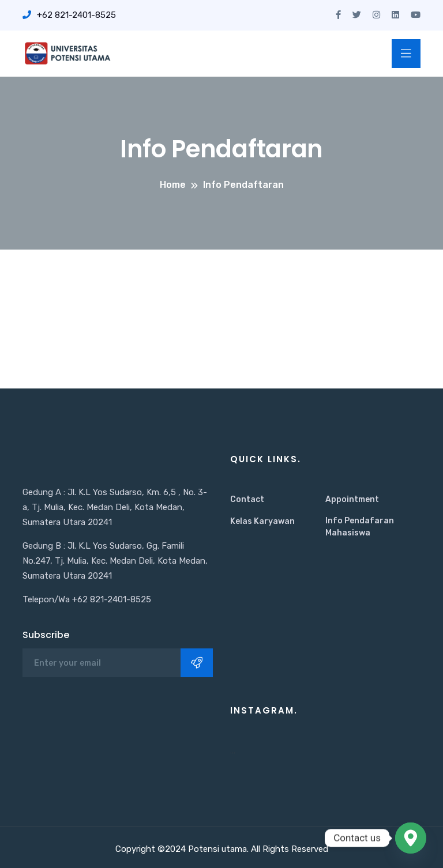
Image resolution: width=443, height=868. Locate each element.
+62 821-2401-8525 (69, 15)
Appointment (352, 499)
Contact (247, 499)
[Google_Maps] (411, 838)
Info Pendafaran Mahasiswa (360, 527)
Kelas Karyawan (262, 521)
